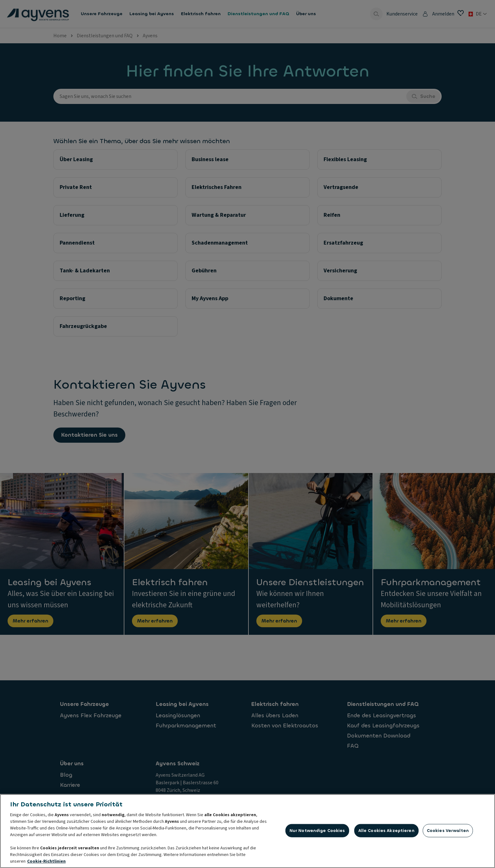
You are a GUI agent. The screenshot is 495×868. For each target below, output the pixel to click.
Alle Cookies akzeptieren (386, 832)
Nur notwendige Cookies (317, 832)
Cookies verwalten (448, 832)
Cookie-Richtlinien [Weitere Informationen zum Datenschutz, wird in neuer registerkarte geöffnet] (46, 863)
